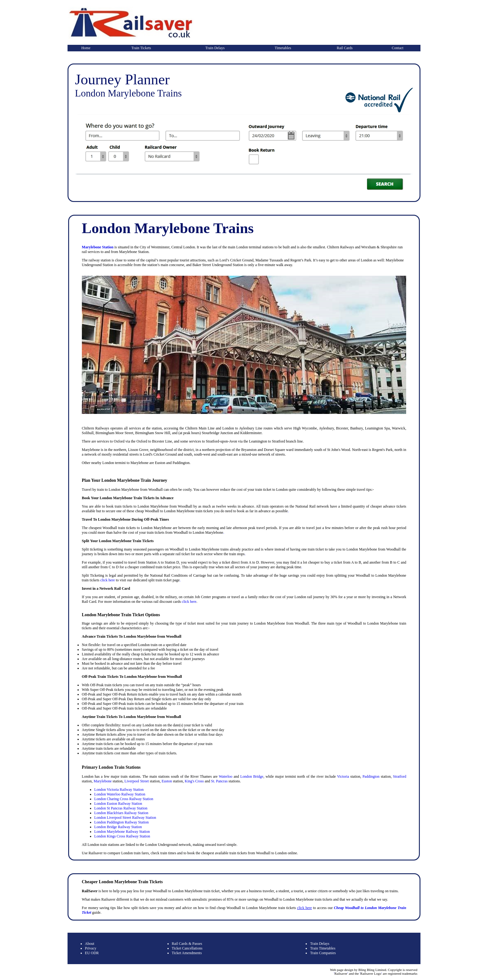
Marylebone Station (98, 247)
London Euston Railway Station (118, 804)
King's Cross (194, 781)
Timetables (283, 48)
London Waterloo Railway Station (120, 794)
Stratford (400, 776)
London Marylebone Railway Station (122, 832)
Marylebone (103, 781)
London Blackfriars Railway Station (121, 813)
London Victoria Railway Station (119, 790)
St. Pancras (219, 781)
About (90, 944)
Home (86, 48)
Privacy (91, 948)
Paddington (371, 776)
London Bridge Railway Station (118, 827)
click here (108, 580)
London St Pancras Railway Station (121, 808)
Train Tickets (141, 48)
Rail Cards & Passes (187, 944)
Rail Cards (345, 48)
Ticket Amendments (187, 953)
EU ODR (92, 953)
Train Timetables (323, 948)
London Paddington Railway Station (122, 822)
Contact (398, 48)
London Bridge (252, 776)
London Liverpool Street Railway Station (125, 818)
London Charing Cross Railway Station (124, 799)
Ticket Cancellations (187, 948)
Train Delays (215, 48)
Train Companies (323, 953)
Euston (167, 781)
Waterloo (226, 776)
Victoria (343, 776)
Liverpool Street (137, 781)
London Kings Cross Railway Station (122, 836)
